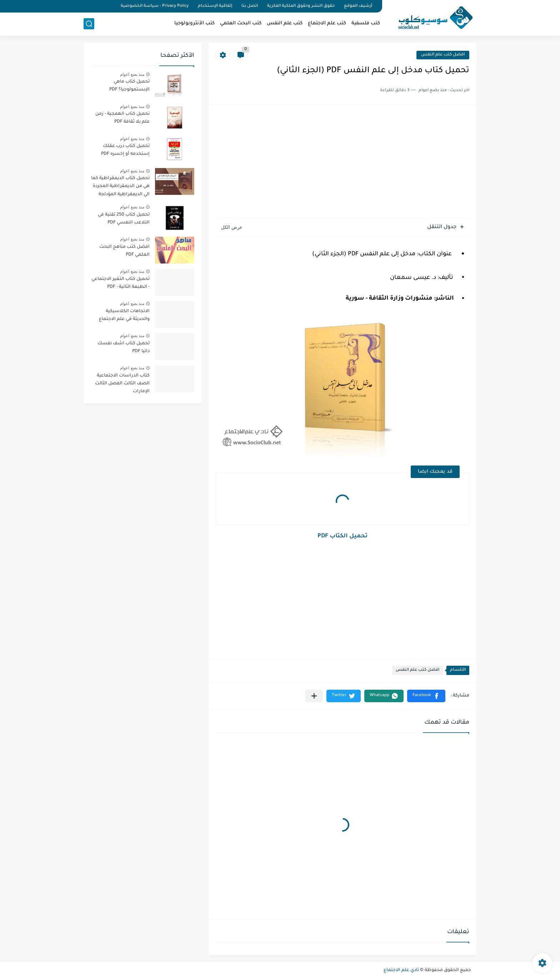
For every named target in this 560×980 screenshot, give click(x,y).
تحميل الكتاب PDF (342, 536)
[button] (426, 696)
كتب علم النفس (285, 23)
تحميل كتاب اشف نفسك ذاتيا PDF (124, 348)
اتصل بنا (250, 6)
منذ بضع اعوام (132, 74)
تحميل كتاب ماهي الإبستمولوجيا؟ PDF (129, 86)
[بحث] (89, 24)
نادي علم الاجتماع (401, 970)
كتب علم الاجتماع (327, 23)
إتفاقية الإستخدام (215, 6)
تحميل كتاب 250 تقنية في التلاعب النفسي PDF (124, 219)
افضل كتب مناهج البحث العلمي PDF (124, 251)
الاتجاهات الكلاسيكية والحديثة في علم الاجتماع (124, 315)
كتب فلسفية (366, 23)
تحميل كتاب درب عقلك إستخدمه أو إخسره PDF (125, 150)
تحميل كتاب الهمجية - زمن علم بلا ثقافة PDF (122, 118)
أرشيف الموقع (358, 6)
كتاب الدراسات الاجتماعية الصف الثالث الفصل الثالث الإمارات (122, 384)
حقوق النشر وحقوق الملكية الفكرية (301, 6)
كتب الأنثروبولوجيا (194, 23)
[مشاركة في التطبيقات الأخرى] (314, 696)
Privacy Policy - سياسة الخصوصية (155, 6)
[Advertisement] (342, 162)
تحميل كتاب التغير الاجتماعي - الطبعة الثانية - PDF (121, 283)
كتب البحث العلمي (241, 23)
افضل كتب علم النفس (443, 55)
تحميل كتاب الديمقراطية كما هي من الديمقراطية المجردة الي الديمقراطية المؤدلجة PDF (120, 188)
